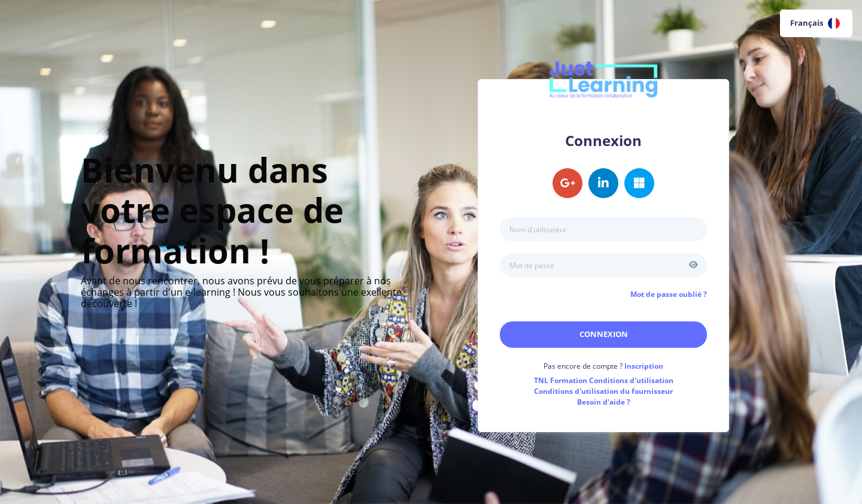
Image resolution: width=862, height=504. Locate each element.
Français (815, 23)
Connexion (604, 334)
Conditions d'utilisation (604, 380)
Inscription (644, 366)
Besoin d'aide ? (604, 402)
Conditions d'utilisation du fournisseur (603, 391)
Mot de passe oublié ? (669, 294)
